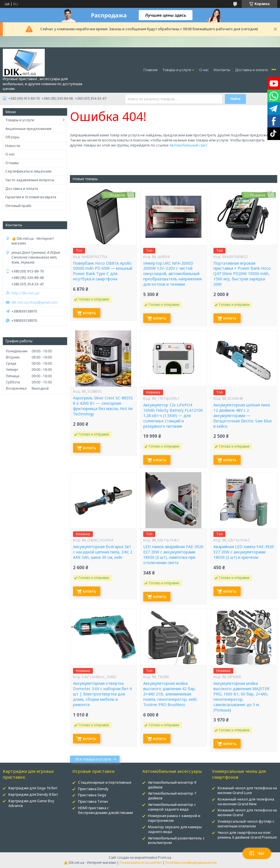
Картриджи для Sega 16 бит (33, 788)
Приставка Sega (92, 795)
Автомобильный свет (188, 145)
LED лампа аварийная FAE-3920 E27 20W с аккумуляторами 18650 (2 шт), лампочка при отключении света (173, 555)
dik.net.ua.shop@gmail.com (35, 302)
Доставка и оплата (251, 70)
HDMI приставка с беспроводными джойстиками (105, 810)
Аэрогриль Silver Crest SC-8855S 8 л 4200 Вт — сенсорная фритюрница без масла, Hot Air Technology (103, 406)
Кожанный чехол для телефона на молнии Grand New (246, 801)
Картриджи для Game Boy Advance (31, 803)
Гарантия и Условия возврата (31, 197)
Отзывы (12, 163)
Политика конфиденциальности (191, 863)
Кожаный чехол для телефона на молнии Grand (247, 812)
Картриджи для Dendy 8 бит (33, 794)
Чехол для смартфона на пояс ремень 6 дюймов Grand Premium (247, 835)
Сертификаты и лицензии (28, 171)
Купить (89, 313)
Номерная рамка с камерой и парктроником (174, 818)
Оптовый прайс (19, 206)
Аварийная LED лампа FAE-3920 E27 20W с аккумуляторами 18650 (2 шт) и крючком (244, 552)
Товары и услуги (177, 70)
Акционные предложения (28, 129)
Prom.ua (164, 857)
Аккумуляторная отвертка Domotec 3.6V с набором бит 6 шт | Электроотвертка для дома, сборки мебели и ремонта (103, 694)
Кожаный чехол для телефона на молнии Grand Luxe (247, 790)
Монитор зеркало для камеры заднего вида (175, 829)
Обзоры (12, 137)
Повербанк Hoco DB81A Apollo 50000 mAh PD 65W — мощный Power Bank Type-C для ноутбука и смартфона (103, 271)
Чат (257, 853)
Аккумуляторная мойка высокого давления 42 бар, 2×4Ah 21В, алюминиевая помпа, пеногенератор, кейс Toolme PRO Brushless (170, 694)
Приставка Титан (93, 801)
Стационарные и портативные (105, 782)
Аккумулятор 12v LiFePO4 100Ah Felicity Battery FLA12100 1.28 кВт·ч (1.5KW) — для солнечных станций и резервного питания (173, 416)
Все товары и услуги (93, 759)
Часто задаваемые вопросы (30, 180)
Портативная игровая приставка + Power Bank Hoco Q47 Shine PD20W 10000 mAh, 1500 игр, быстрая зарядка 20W (242, 274)
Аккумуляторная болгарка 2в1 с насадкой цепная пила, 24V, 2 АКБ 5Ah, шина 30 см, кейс (103, 552)
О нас (204, 70)
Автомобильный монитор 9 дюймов (172, 785)
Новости (13, 146)
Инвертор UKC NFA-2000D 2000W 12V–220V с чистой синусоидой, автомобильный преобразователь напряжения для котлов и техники (172, 274)
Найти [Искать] (236, 99)
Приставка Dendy (93, 789)
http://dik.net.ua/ (26, 293)
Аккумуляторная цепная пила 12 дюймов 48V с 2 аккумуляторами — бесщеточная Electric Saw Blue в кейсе (243, 416)
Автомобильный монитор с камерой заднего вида (172, 807)
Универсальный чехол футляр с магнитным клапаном (246, 824)
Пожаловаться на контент (141, 863)
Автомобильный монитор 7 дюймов (172, 796)
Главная (150, 70)
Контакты (222, 70)
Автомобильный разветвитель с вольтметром (176, 840)
